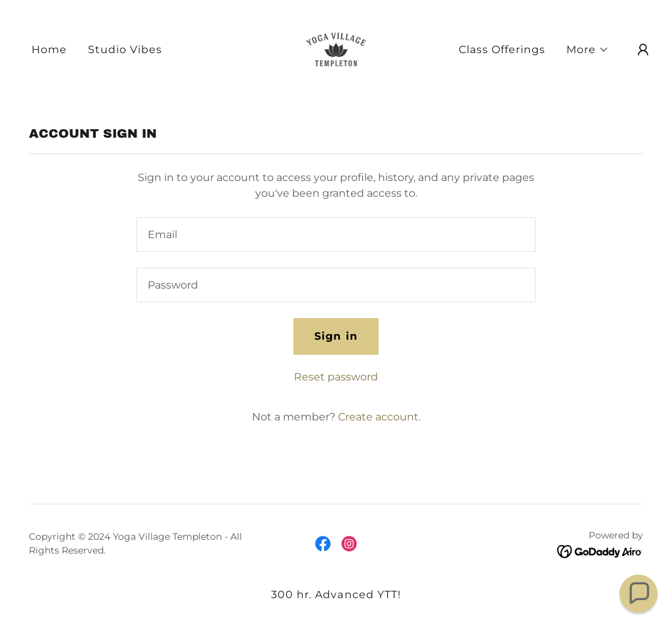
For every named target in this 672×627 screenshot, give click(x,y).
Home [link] (49, 50)
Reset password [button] (336, 377)
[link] (336, 49)
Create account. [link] (379, 417)
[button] (588, 50)
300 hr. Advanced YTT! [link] (336, 595)
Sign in (336, 336)
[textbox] (336, 234)
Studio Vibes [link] (125, 50)
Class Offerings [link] (502, 50)
